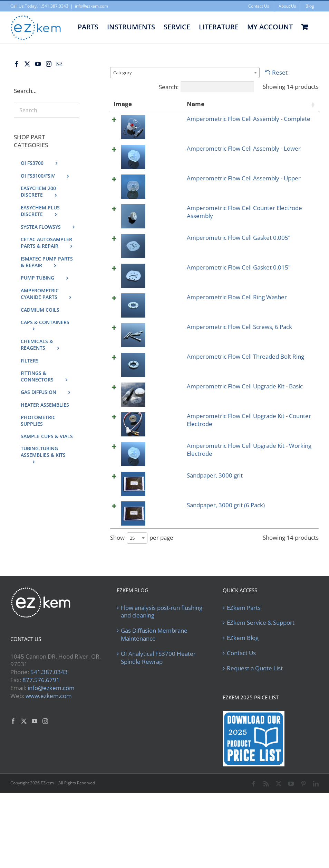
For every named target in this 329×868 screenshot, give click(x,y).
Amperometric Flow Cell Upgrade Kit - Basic (160, 442)
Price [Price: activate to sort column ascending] (201, 104)
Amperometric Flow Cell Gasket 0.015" (162, 313)
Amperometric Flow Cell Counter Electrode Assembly (160, 246)
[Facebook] (17, 64)
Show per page (142, 604)
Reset (280, 72)
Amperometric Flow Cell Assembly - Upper (160, 205)
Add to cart (294, 121)
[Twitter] (27, 64)
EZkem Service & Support (261, 688)
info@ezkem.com (91, 6)
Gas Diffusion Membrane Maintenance (154, 700)
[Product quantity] (249, 121)
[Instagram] (49, 64)
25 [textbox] (132, 604)
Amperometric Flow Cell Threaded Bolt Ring (160, 405)
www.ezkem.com (49, 761)
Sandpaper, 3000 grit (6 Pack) (163, 583)
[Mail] (59, 64)
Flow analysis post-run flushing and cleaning (162, 677)
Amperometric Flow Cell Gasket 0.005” (162, 284)
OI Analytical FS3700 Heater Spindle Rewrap (158, 723)
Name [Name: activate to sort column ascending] (149, 104)
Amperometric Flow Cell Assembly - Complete (160, 131)
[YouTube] (38, 64)
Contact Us (241, 719)
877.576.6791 (41, 746)
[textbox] (125, 73)
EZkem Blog (243, 704)
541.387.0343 (49, 738)
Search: (206, 87)
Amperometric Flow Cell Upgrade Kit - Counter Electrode (160, 483)
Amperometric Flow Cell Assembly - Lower (160, 168)
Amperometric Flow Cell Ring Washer (160, 342)
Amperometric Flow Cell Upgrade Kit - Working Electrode (160, 528)
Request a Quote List (255, 734)
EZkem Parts (244, 673)
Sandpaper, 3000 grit (163, 562)
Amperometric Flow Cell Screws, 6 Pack (163, 371)
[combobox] (185, 73)
